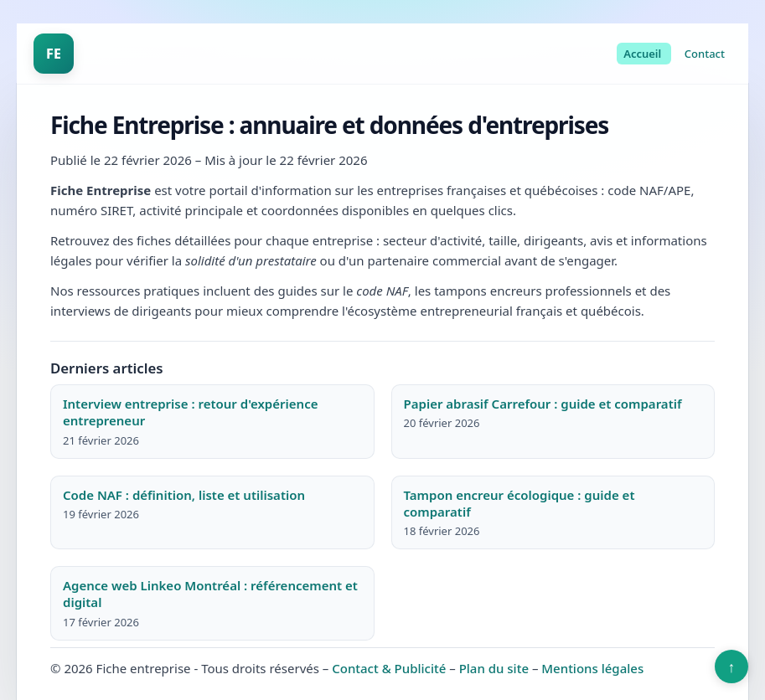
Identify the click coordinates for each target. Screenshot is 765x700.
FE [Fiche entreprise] (54, 54)
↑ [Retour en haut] (732, 667)
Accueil (642, 54)
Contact (705, 54)
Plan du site (494, 668)
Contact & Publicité (389, 668)
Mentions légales (592, 668)
